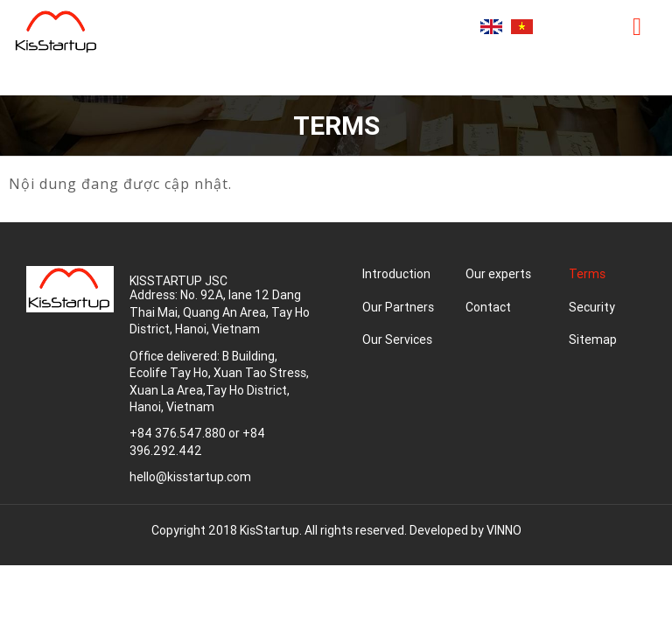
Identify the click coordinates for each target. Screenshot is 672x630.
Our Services (397, 339)
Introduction (396, 274)
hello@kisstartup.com (190, 477)
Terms (587, 274)
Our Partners (398, 307)
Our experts (498, 274)
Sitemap (593, 339)
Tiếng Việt (522, 27)
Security (592, 307)
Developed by (465, 530)
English (491, 27)
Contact (488, 307)
